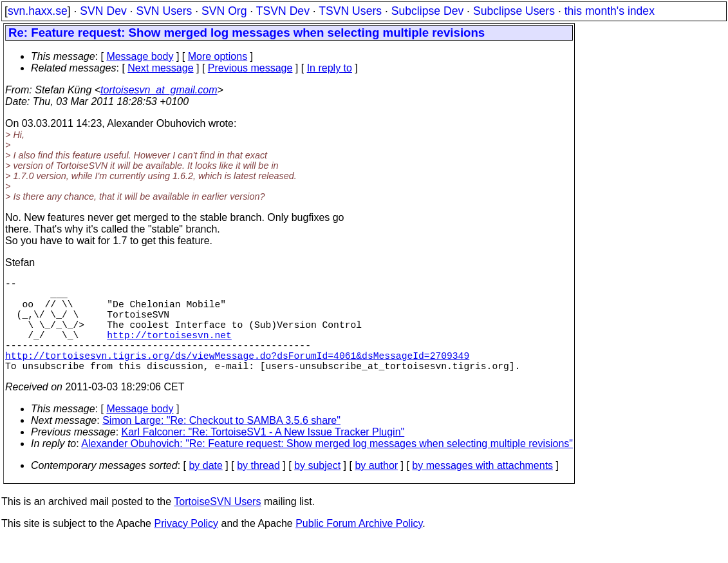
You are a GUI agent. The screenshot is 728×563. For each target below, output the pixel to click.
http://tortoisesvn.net (169, 350)
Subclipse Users (514, 11)
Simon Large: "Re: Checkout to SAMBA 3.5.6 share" (221, 444)
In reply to (330, 68)
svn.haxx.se (38, 11)
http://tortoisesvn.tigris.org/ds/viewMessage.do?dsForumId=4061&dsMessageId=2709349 (237, 376)
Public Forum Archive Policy (359, 547)
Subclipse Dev (427, 11)
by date (205, 489)
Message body (140, 56)
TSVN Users (350, 11)
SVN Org (224, 11)
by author (376, 489)
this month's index (610, 11)
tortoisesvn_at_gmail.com (159, 90)
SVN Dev (103, 11)
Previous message (250, 68)
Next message (160, 68)
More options (218, 56)
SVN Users (164, 11)
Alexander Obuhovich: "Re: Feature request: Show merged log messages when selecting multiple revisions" (327, 467)
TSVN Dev (283, 11)
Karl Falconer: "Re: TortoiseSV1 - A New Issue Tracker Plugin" (263, 455)
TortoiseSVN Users (217, 525)
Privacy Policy (186, 547)
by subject (317, 489)
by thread (258, 489)
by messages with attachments (482, 489)
